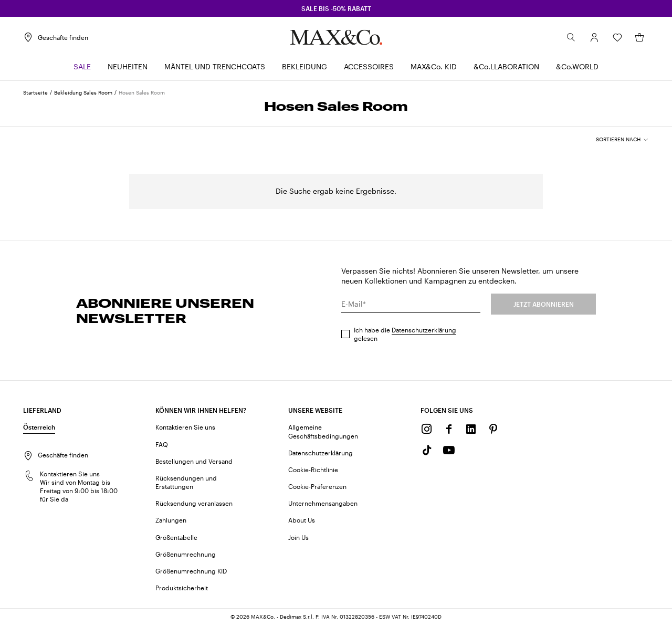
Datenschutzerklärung (424, 330)
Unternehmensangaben (323, 503)
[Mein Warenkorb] (639, 37)
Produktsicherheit (182, 588)
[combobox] (622, 140)
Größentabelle (176, 537)
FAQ (162, 444)
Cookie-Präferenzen (317, 486)
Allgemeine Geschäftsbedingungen (323, 431)
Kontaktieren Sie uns (185, 427)
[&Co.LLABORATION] (506, 67)
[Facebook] (449, 429)
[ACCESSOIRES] (369, 67)
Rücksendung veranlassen (194, 503)
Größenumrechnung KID (191, 571)
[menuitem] (82, 67)
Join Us (298, 537)
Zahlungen (171, 520)
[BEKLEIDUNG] (304, 67)
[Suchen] (571, 37)
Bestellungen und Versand (194, 461)
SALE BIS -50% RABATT (336, 8)
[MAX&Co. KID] (434, 67)
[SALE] (82, 67)
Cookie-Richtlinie (313, 470)
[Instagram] (427, 429)
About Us (302, 520)
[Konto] (594, 37)
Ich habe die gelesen (405, 334)
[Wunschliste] (617, 37)
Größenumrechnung (186, 554)
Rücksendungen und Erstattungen (186, 482)
